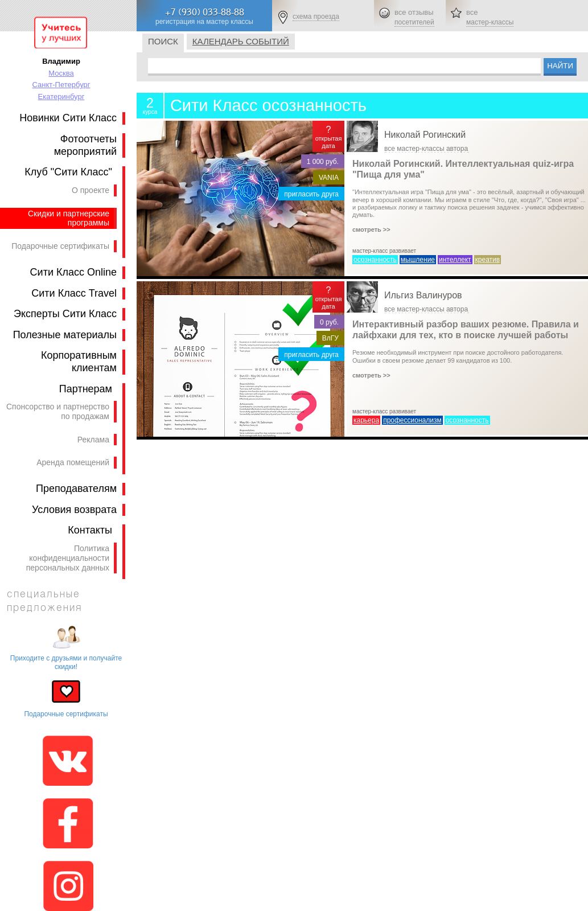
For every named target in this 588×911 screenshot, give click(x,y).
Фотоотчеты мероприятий (85, 145)
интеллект (455, 260)
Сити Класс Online (73, 272)
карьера (366, 420)
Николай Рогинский (425, 135)
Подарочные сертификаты (60, 246)
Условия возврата (74, 510)
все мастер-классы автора (426, 149)
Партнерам (86, 389)
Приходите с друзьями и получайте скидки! (66, 662)
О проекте (91, 190)
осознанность (375, 260)
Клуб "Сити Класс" (68, 172)
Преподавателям (76, 489)
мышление (418, 260)
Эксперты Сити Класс (65, 314)
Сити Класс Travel (74, 293)
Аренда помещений (73, 462)
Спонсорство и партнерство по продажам (58, 411)
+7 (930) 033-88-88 (205, 12)
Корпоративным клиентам (79, 362)
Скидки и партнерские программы (69, 218)
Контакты (90, 530)
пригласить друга (311, 194)
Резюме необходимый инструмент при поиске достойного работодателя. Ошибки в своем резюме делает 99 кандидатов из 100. (458, 364)
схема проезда (316, 17)
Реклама (93, 440)
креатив (488, 260)
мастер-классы (490, 22)
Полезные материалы (65, 335)
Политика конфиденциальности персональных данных (68, 558)
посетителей (414, 22)
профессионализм (412, 420)
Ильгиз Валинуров (423, 295)
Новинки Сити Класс (68, 118)
